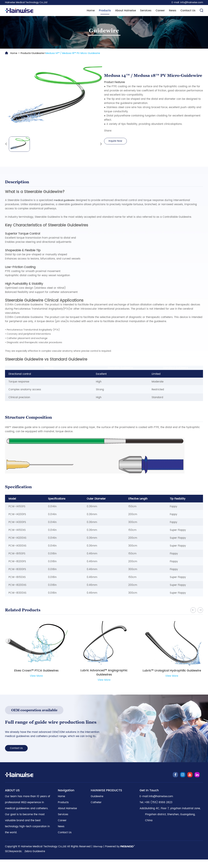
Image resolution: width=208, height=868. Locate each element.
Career (160, 11)
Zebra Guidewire (35, 860)
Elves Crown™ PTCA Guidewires (36, 672)
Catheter (96, 811)
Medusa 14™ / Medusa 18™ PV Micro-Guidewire (78, 53)
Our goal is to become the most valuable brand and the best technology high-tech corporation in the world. (27, 832)
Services (146, 11)
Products (105, 11)
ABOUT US (12, 799)
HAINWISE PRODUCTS (106, 799)
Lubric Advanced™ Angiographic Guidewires (104, 674)
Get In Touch (149, 799)
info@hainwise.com (192, 2)
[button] (192, 610)
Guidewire (40, 53)
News (173, 11)
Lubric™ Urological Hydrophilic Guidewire (172, 672)
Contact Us (188, 11)
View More (36, 677)
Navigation (66, 799)
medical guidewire (65, 200)
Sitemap (98, 855)
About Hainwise (126, 11)
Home (91, 11)
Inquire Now (117, 141)
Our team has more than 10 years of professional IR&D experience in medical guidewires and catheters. (28, 811)
